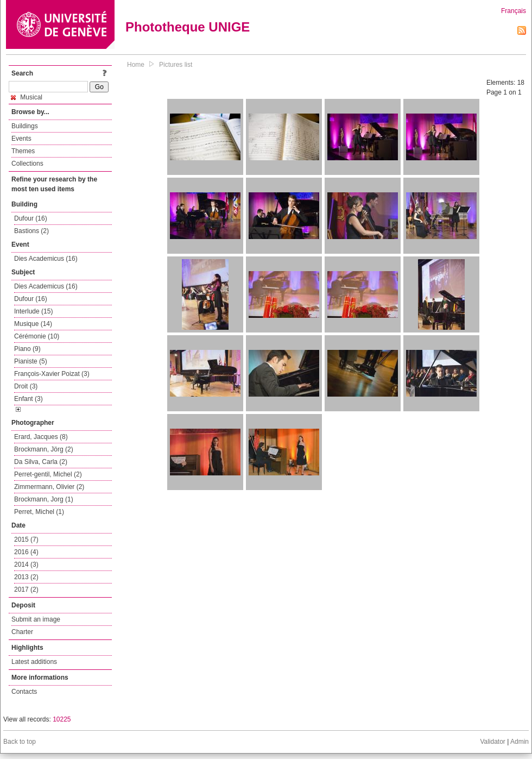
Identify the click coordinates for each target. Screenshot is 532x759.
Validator (492, 742)
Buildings (25, 126)
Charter (22, 632)
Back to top (20, 742)
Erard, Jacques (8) (41, 437)
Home (136, 65)
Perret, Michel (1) (39, 512)
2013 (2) (26, 577)
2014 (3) (26, 564)
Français (514, 11)
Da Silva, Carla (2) (41, 462)
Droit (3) (26, 386)
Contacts (24, 692)
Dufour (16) (31, 218)
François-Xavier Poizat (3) (52, 374)
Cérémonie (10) (37, 336)
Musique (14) (33, 324)
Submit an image (36, 619)
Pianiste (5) (31, 361)
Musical (27, 97)
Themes (23, 151)
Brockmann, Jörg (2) (44, 449)
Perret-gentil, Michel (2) (48, 474)
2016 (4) (26, 552)
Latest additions (34, 662)
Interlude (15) (33, 311)
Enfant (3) (28, 399)
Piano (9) (27, 349)
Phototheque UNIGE (188, 27)
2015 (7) (26, 540)
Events (21, 139)
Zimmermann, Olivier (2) (49, 487)
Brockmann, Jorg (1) (44, 499)
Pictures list (176, 65)
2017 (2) (26, 589)
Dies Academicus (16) (46, 259)
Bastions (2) (31, 231)
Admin (520, 742)
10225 (62, 719)
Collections (27, 164)
